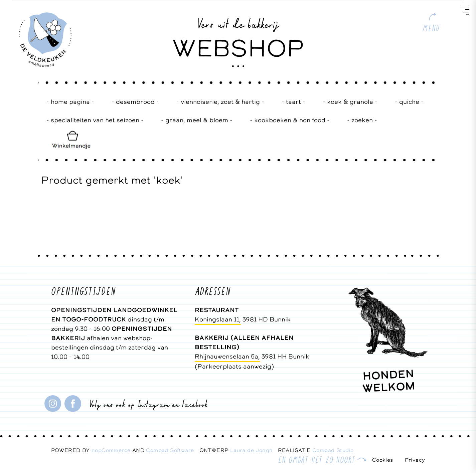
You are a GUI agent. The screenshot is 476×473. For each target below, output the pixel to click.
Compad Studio (333, 450)
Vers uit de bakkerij (238, 23)
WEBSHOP (238, 48)
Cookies (383, 460)
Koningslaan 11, (218, 319)
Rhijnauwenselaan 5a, (227, 356)
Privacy (415, 460)
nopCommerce (111, 450)
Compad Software (173, 450)
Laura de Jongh (254, 450)
